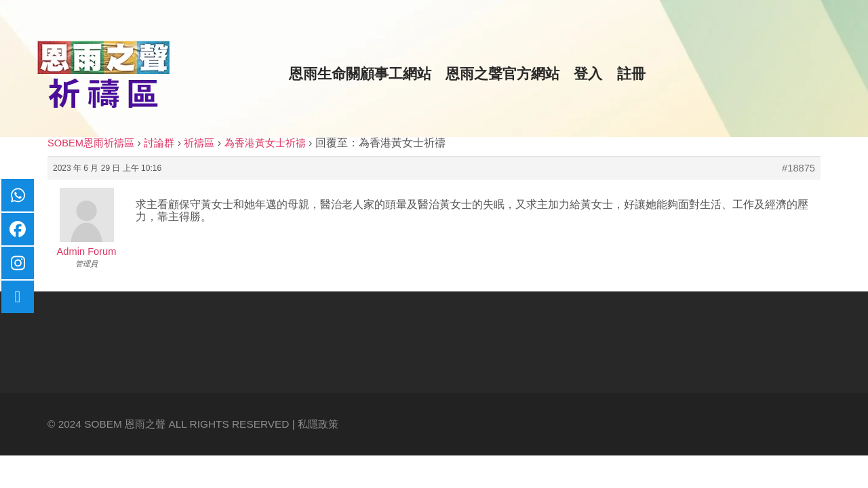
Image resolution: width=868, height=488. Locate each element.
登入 (588, 74)
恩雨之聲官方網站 (502, 74)
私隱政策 (318, 424)
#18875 (798, 168)
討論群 (159, 143)
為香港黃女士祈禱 (265, 143)
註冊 (631, 74)
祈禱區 (199, 143)
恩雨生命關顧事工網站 (360, 74)
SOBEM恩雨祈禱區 (91, 143)
